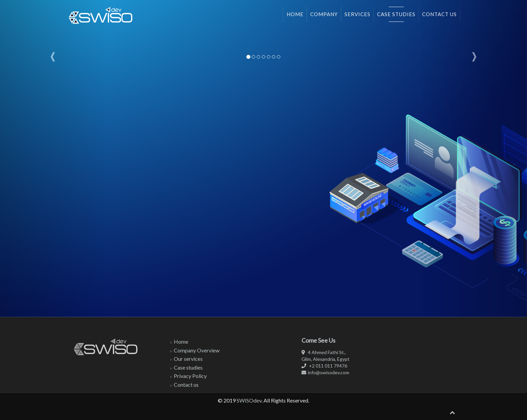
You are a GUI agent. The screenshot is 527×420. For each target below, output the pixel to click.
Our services (188, 359)
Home (295, 14)
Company (324, 14)
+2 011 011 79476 (324, 366)
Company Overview (197, 350)
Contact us (439, 14)
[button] (53, 159)
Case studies (396, 14)
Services (357, 14)
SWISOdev (249, 400)
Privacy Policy (190, 376)
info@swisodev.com (325, 372)
